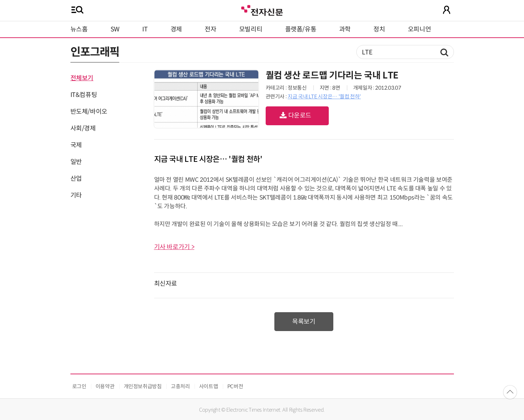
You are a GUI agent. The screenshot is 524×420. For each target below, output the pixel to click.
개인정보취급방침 (143, 386)
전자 (210, 29)
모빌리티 (251, 29)
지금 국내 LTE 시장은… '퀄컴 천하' (324, 96)
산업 (76, 179)
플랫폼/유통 (301, 29)
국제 (76, 145)
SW (115, 29)
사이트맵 (209, 386)
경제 (176, 29)
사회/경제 (83, 128)
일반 (76, 162)
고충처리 (180, 386)
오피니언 (420, 29)
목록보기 (304, 322)
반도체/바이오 (89, 112)
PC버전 (235, 386)
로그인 (79, 386)
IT (145, 29)
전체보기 (82, 78)
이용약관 (105, 386)
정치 (379, 29)
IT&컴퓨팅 (84, 95)
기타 (76, 195)
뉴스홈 (79, 29)
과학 (345, 29)
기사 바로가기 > (174, 247)
